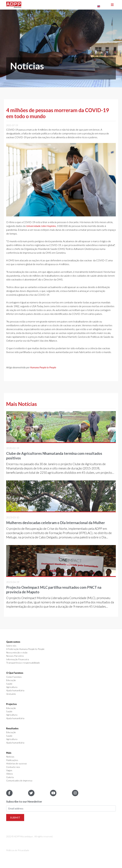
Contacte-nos (13, 767)
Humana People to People (43, 367)
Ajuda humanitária (15, 690)
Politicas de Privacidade (18, 850)
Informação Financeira (18, 659)
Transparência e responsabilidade (23, 663)
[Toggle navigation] (112, 5)
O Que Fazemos (15, 673)
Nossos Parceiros (15, 656)
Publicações (12, 760)
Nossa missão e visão (17, 653)
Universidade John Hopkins (41, 226)
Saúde (9, 684)
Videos (10, 774)
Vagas (9, 770)
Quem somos (13, 642)
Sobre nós (11, 646)
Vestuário (11, 694)
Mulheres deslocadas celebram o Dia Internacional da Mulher (56, 523)
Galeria (10, 777)
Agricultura (12, 687)
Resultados (12, 729)
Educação (11, 680)
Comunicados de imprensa (19, 781)
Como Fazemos (14, 677)
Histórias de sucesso (17, 764)
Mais (9, 753)
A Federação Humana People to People (25, 649)
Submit (15, 817)
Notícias (10, 757)
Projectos (11, 704)
